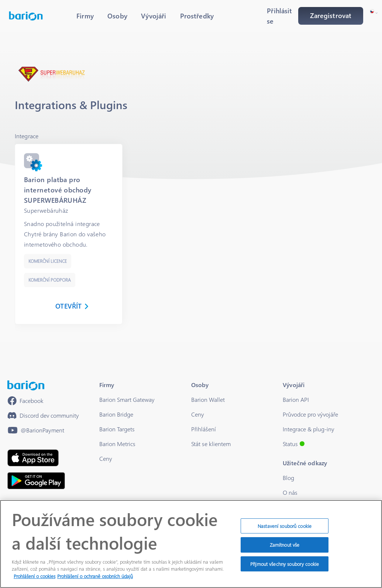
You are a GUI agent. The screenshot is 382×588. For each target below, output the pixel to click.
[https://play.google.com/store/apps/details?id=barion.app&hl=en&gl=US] (36, 481)
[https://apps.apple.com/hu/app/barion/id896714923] (33, 458)
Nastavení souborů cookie (285, 529)
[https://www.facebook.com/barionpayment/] (25, 401)
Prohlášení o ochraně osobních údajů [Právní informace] (95, 579)
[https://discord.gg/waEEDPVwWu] (43, 415)
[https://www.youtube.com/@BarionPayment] (36, 430)
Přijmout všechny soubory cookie (285, 567)
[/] (26, 385)
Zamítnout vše (285, 548)
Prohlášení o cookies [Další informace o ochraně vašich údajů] (35, 579)
